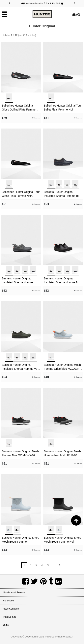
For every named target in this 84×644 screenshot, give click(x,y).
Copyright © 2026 (21, 637)
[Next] (75, 3)
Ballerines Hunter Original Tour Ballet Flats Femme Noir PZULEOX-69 (63, 108)
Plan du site (10, 617)
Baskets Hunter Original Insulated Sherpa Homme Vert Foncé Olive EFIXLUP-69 (20, 367)
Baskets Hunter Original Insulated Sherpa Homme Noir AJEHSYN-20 (63, 281)
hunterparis (38, 637)
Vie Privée (8, 601)
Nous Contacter (11, 609)
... (54, 565)
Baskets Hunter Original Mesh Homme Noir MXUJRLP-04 (62, 453)
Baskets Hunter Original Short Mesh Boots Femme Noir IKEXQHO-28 (62, 540)
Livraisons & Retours (14, 593)
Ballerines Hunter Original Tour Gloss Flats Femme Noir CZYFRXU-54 (21, 194)
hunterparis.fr (66, 637)
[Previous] (9, 3)
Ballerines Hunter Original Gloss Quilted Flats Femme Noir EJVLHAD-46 (19, 108)
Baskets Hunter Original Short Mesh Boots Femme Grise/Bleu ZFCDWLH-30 (20, 540)
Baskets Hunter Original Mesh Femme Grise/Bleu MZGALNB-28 (63, 367)
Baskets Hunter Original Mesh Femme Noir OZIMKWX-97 (20, 453)
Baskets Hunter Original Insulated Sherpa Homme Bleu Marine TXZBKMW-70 (63, 194)
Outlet (6, 625)
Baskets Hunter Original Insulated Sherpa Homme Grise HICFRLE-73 (18, 281)
